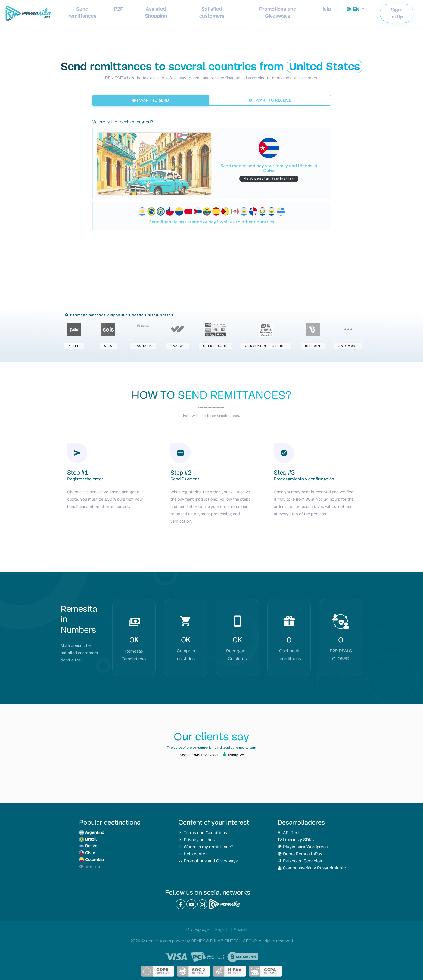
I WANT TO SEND (151, 100)
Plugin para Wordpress (303, 847)
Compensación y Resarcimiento (312, 868)
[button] (356, 9)
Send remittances (82, 12)
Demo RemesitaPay (300, 854)
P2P (119, 9)
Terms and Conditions (203, 833)
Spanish (241, 930)
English (222, 930)
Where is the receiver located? (123, 122)
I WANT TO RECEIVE (270, 100)
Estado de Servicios (300, 861)
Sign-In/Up (397, 13)
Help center (193, 854)
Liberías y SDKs (296, 840)
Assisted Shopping (156, 12)
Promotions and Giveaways (278, 12)
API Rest (289, 833)
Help (326, 9)
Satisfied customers (212, 12)
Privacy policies (197, 840)
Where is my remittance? (206, 847)
